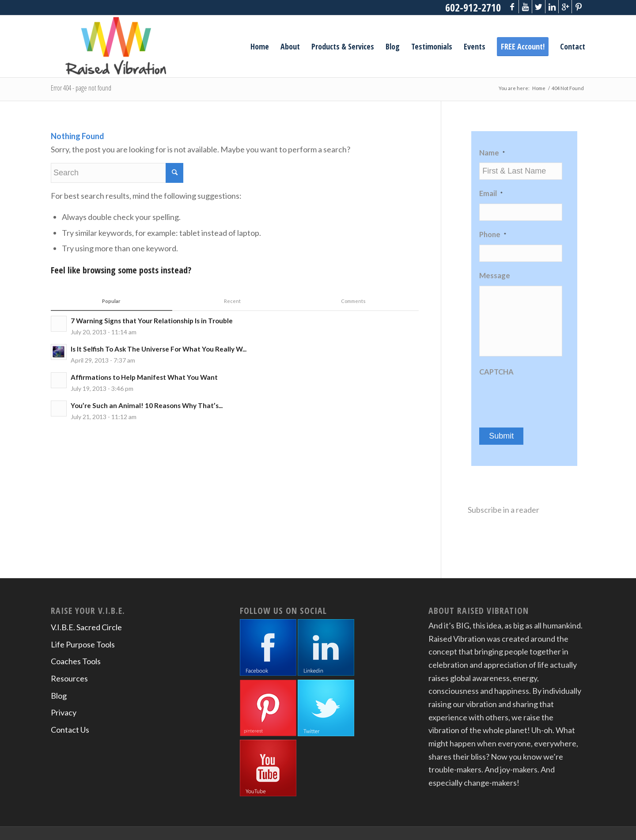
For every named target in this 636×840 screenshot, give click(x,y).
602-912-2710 (473, 7)
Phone (493, 235)
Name (492, 153)
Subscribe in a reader (503, 510)
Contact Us (70, 730)
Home (539, 88)
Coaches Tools (76, 661)
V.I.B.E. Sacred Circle (86, 627)
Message (495, 276)
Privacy (64, 712)
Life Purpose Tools (83, 644)
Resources (69, 678)
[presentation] (546, 399)
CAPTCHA (496, 372)
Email (491, 193)
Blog (59, 696)
